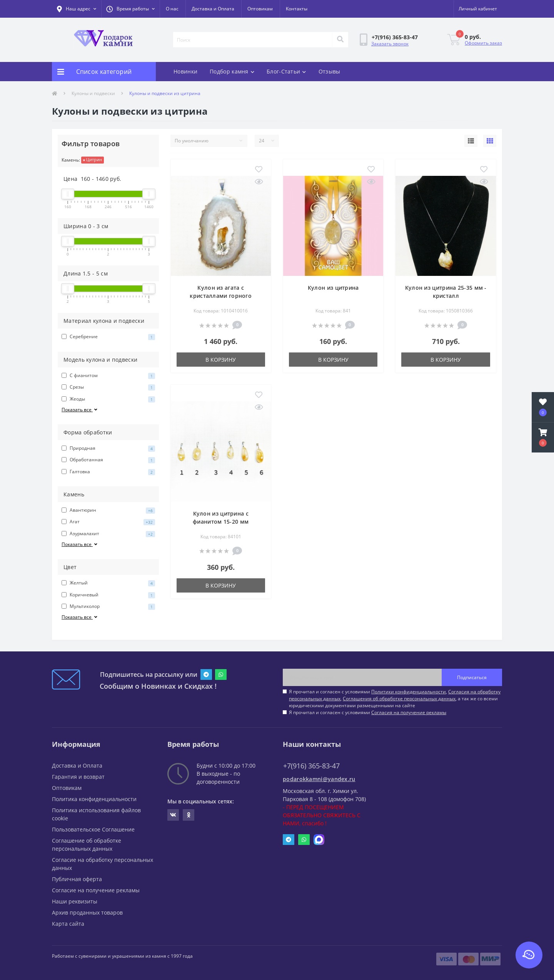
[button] (130, 9)
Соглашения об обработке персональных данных (399, 699)
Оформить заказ (483, 43)
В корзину (221, 360)
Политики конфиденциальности (409, 692)
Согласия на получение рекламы (409, 712)
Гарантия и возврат (78, 777)
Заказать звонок (390, 44)
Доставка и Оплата (213, 9)
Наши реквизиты (75, 901)
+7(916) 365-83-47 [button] (311, 766)
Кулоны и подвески (93, 93)
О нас (172, 9)
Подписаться (472, 677)
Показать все (80, 410)
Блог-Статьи (286, 71)
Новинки (185, 71)
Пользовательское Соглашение (93, 829)
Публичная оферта (77, 879)
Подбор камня (232, 71)
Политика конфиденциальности (94, 799)
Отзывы (330, 71)
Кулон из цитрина (333, 288)
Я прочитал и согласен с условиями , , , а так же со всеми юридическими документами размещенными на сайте (395, 699)
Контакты (297, 9)
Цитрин (93, 159)
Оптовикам (260, 9)
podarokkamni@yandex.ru (319, 779)
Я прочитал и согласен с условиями (368, 712)
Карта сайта (68, 924)
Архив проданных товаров (87, 912)
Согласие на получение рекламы (96, 890)
